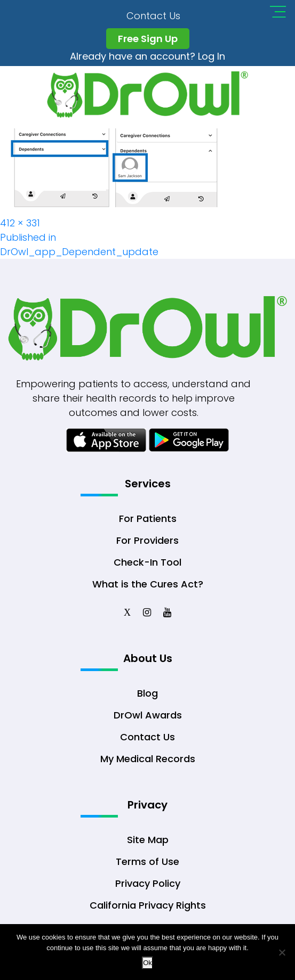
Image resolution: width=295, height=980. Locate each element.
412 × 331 (20, 223)
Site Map (148, 840)
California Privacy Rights (148, 905)
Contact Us (153, 16)
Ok (147, 963)
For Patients (148, 518)
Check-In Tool (147, 562)
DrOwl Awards (148, 715)
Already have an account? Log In (147, 56)
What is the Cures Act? (148, 584)
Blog (147, 693)
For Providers (147, 540)
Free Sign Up (148, 39)
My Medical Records (148, 759)
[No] (282, 952)
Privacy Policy (148, 883)
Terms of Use (147, 861)
